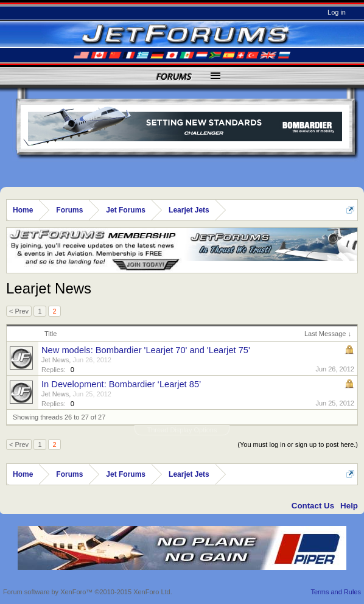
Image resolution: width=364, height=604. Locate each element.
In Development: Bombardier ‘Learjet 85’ (121, 384)
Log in (337, 12)
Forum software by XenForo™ (88, 592)
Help (349, 506)
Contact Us (313, 506)
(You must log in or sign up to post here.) (298, 444)
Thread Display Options (182, 430)
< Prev (19, 311)
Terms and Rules (336, 592)
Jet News (55, 360)
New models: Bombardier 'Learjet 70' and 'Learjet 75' (146, 350)
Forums (173, 76)
